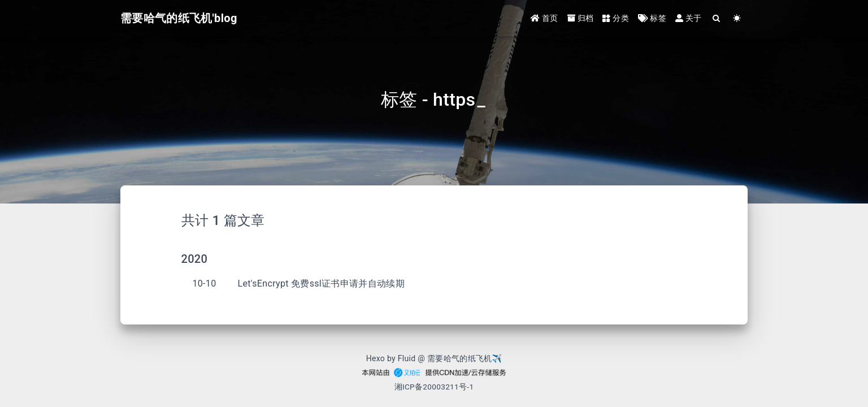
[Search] (717, 18)
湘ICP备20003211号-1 (434, 387)
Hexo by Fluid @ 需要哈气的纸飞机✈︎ (434, 358)
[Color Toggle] (737, 18)
